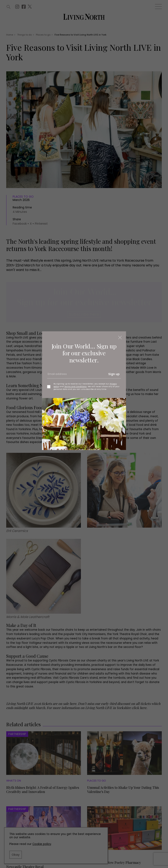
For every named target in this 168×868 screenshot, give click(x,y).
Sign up (114, 374)
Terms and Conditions (75, 387)
